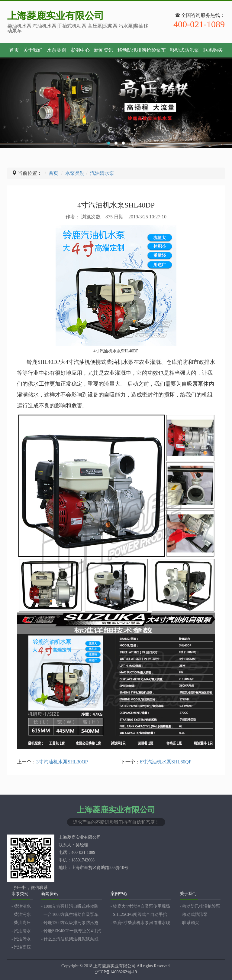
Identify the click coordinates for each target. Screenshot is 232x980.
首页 (14, 50)
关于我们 (33, 50)
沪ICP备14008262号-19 (116, 972)
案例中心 (80, 50)
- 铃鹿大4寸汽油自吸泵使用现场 (140, 906)
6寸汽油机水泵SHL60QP (166, 762)
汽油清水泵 (102, 173)
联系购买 (213, 50)
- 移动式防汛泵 (194, 915)
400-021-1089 (199, 24)
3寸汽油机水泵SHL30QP (62, 762)
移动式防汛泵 (185, 50)
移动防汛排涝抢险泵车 (142, 50)
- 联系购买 (189, 923)
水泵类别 (56, 50)
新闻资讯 (104, 50)
